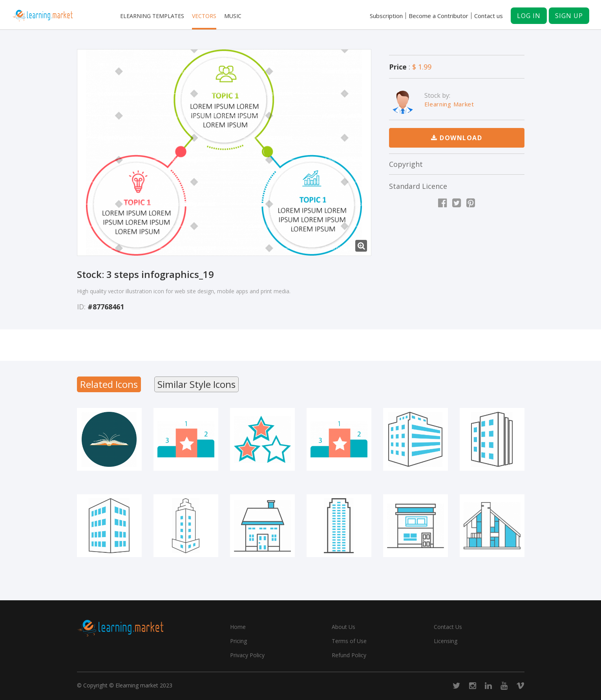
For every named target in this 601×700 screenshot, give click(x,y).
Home (238, 627)
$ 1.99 (422, 67)
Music (233, 16)
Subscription (386, 16)
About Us (343, 627)
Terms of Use (349, 641)
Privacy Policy (247, 655)
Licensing (446, 641)
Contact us (489, 16)
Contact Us (448, 627)
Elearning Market (449, 104)
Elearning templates (152, 16)
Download (457, 138)
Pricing (238, 641)
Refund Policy (349, 655)
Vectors (204, 16)
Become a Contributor (438, 16)
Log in (529, 16)
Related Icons (109, 384)
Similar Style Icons (196, 384)
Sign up (569, 16)
